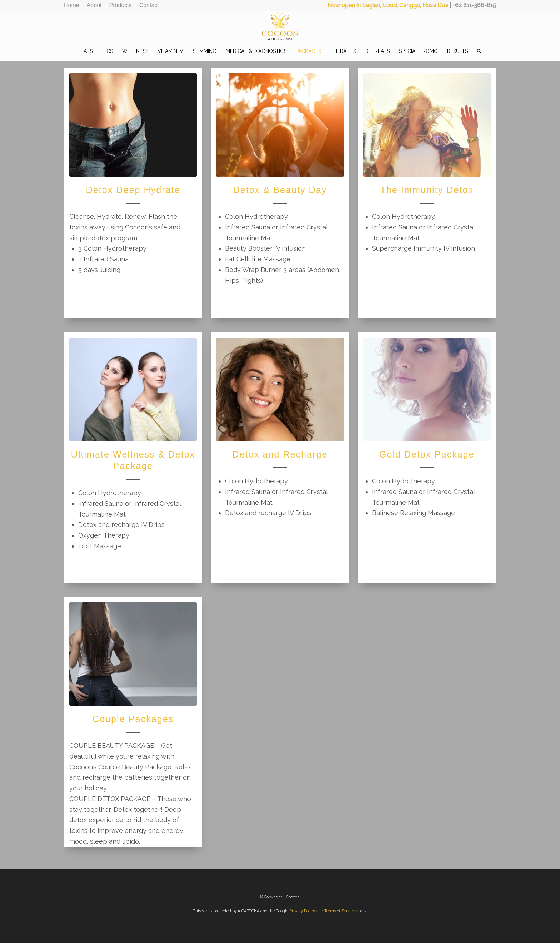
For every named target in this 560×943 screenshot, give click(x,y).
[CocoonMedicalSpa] (280, 26)
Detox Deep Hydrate (133, 190)
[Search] (477, 51)
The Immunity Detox (427, 190)
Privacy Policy (302, 911)
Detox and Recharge (280, 454)
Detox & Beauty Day (280, 190)
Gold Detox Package (427, 454)
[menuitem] (74, 5)
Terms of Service (340, 911)
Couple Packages (133, 719)
